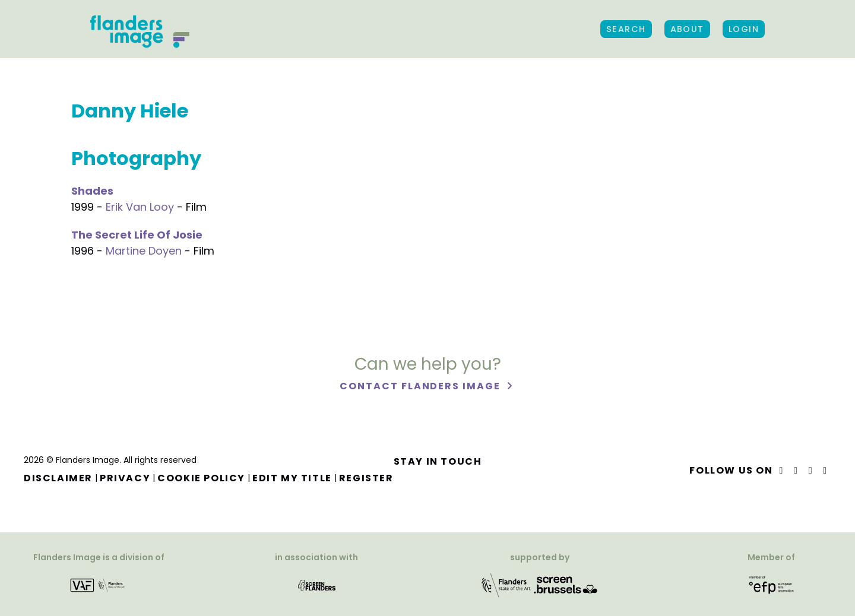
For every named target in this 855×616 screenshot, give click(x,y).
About (687, 29)
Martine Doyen (144, 251)
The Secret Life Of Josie (137, 235)
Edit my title (292, 478)
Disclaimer (58, 478)
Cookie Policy (201, 478)
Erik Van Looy (140, 207)
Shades (92, 191)
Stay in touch (438, 461)
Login (744, 29)
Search (626, 29)
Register (366, 478)
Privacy (125, 478)
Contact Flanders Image (421, 386)
